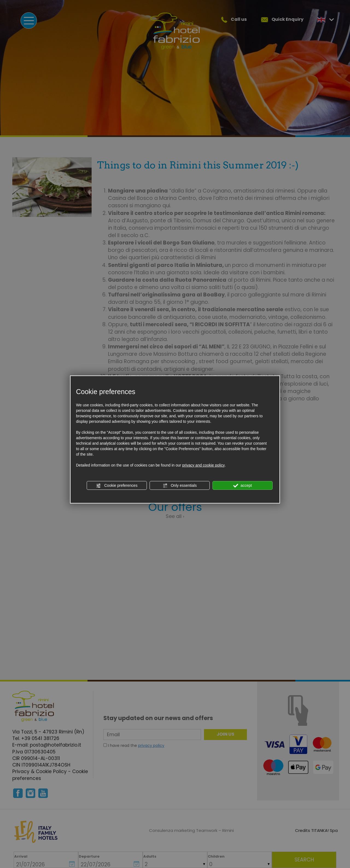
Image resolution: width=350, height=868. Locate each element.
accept (243, 486)
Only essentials (180, 486)
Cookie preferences (117, 486)
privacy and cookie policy (203, 465)
